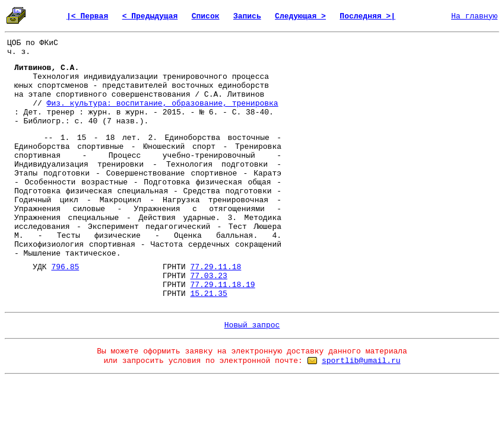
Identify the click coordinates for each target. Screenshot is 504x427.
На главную (474, 16)
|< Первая (87, 16)
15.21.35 (208, 294)
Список (206, 16)
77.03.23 (208, 276)
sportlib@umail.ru (361, 361)
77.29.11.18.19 (222, 285)
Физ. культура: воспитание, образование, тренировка (163, 103)
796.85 (65, 267)
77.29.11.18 (215, 267)
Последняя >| (367, 16)
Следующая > (300, 16)
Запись (247, 16)
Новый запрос (252, 325)
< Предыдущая (150, 16)
